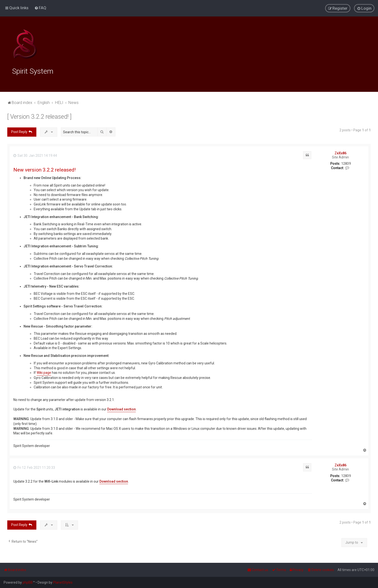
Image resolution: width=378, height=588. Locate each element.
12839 (346, 163)
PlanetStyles (63, 582)
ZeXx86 (341, 152)
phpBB (28, 582)
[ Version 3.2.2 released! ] (39, 116)
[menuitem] (40, 8)
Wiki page (44, 372)
